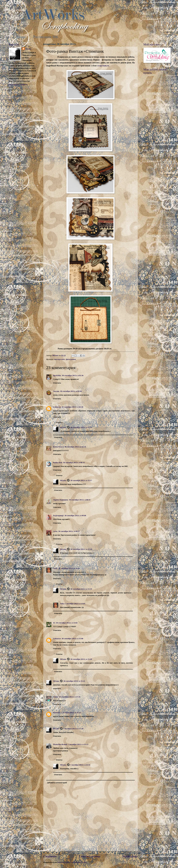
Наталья (57, 713)
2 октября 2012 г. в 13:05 (75, 604)
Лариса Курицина (61, 500)
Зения (56, 697)
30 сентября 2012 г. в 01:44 (71, 391)
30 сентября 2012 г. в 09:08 (75, 516)
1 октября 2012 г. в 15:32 (71, 713)
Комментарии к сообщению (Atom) (72, 862)
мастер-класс (60, 359)
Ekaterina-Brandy (60, 744)
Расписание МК (46, 37)
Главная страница (90, 856)
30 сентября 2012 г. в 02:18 (72, 407)
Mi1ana (63, 427)
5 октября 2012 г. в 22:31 (80, 765)
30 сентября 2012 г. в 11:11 (69, 568)
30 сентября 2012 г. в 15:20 (81, 659)
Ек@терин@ (58, 516)
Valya (55, 568)
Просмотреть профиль (18, 84)
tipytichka (57, 375)
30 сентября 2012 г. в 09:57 (69, 531)
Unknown (57, 407)
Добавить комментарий (57, 783)
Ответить (57, 383)
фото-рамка (71, 359)
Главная (19, 37)
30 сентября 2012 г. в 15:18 (81, 549)
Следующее (50, 856)
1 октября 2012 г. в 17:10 (73, 729)
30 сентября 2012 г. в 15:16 (81, 427)
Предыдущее (130, 856)
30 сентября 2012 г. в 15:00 (72, 639)
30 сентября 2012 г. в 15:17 (81, 480)
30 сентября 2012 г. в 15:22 (74, 681)
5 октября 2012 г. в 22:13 (78, 744)
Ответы (59, 422)
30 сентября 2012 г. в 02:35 (75, 447)
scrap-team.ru (103, 66)
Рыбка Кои (58, 463)
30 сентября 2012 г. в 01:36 (73, 375)
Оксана (56, 391)
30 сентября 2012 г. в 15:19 (81, 589)
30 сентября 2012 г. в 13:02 (67, 623)
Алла (55, 531)
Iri (54, 623)
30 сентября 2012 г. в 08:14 (74, 463)
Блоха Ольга (58, 447)
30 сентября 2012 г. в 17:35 (70, 697)
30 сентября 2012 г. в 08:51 (80, 500)
